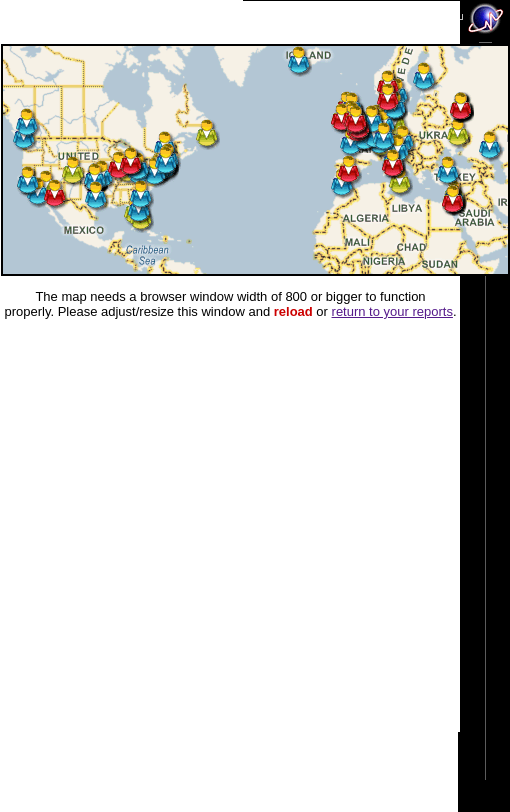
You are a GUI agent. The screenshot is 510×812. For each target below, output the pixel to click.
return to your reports (392, 311)
